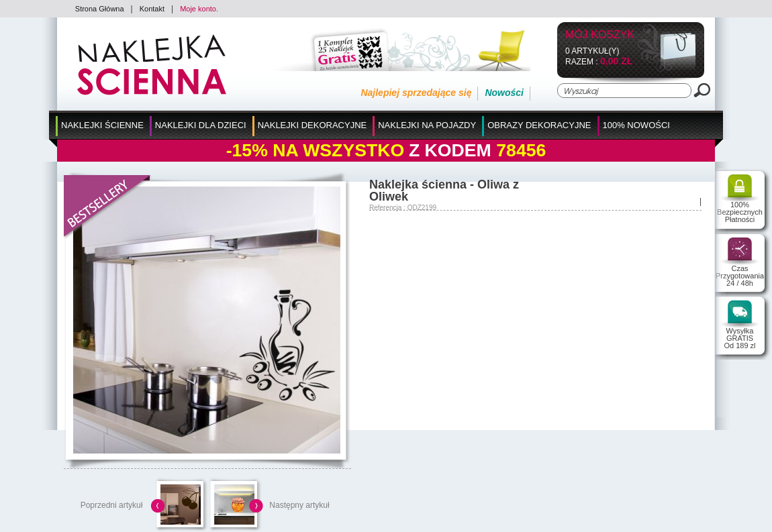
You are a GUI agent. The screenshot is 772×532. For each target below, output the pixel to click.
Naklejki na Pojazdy (427, 125)
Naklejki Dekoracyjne (312, 125)
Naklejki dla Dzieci (201, 125)
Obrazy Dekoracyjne (539, 125)
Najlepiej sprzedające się (416, 93)
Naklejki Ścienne (102, 125)
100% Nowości (636, 125)
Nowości (504, 93)
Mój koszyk (600, 35)
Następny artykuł (299, 505)
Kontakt (152, 9)
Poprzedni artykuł (112, 505)
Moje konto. (199, 9)
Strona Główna (100, 9)
